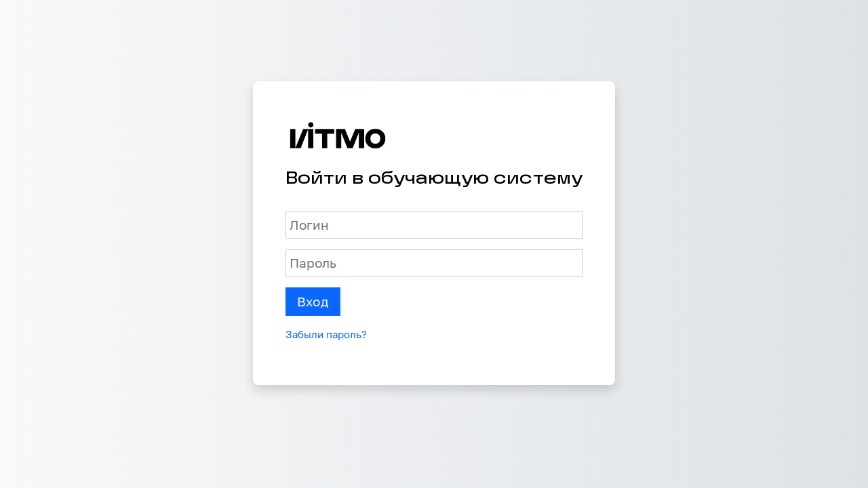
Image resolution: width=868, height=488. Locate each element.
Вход (313, 302)
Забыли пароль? (326, 334)
